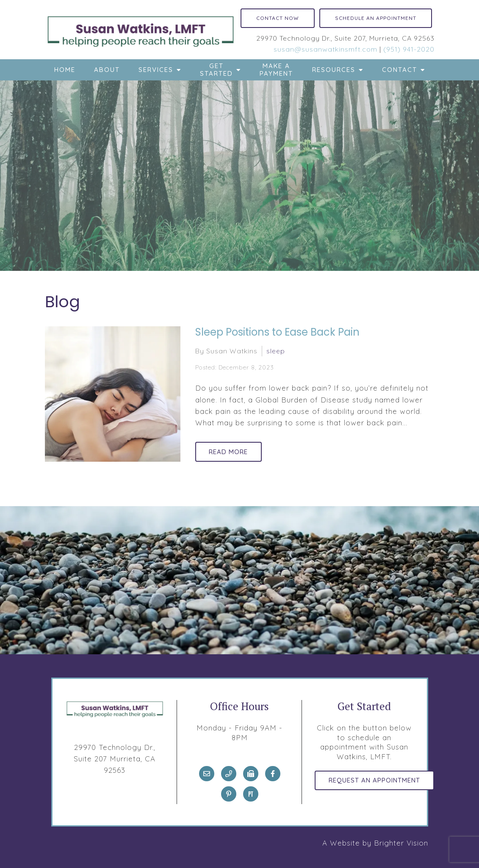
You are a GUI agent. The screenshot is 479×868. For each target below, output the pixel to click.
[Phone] (229, 774)
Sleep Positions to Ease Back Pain (277, 332)
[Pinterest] (229, 794)
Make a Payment (276, 70)
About (107, 70)
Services (156, 70)
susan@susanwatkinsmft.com (325, 49)
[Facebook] (273, 774)
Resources (334, 70)
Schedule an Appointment (376, 18)
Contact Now (278, 18)
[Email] (207, 774)
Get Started (216, 70)
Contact (400, 70)
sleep (276, 350)
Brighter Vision (401, 843)
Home (65, 70)
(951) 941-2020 (409, 49)
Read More (230, 451)
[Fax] (251, 774)
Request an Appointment (376, 781)
